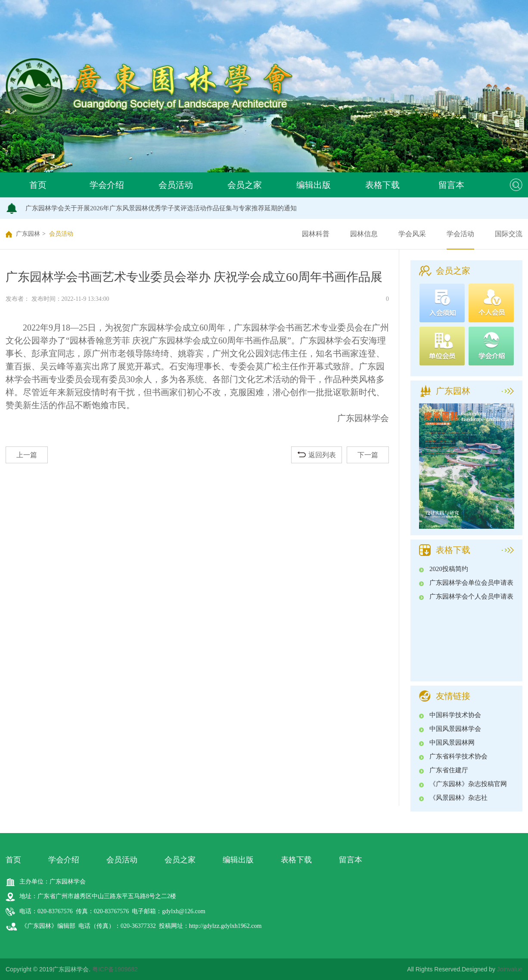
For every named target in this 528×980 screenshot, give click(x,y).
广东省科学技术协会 (458, 756)
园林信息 (364, 234)
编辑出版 (314, 185)
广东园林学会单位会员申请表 (471, 583)
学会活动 (460, 234)
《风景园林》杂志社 (458, 798)
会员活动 (176, 185)
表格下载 (382, 185)
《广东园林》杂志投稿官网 (468, 784)
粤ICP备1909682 (115, 969)
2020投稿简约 (449, 569)
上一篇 (27, 455)
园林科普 (316, 234)
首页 (38, 185)
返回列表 (317, 455)
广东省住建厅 (449, 770)
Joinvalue (510, 969)
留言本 (451, 185)
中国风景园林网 (452, 743)
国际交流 (509, 234)
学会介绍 (107, 185)
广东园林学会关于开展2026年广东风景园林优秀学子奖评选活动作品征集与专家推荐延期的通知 (161, 208)
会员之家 (245, 185)
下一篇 (368, 455)
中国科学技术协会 (455, 715)
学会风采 (412, 234)
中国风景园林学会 (455, 729)
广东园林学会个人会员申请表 (471, 596)
